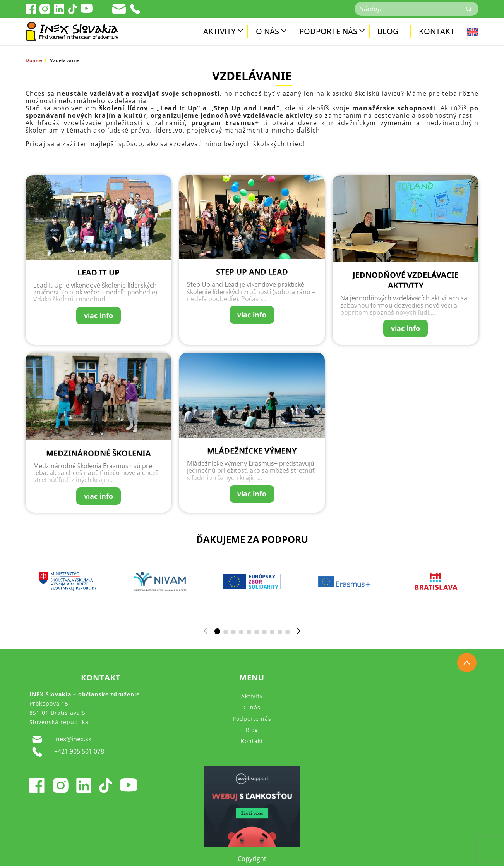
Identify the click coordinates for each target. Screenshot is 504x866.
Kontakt (437, 31)
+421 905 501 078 (67, 752)
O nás (267, 31)
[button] (217, 631)
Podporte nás (328, 31)
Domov (34, 60)
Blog (388, 31)
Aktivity (219, 31)
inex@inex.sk (60, 739)
